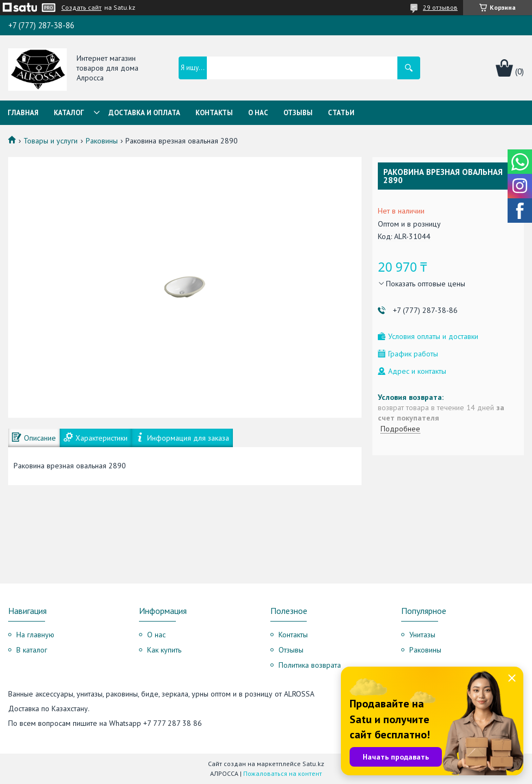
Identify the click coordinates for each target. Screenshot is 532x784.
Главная (23, 113)
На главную (35, 635)
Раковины (102, 141)
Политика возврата (310, 665)
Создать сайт (81, 8)
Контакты (214, 113)
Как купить (164, 650)
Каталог (69, 113)
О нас (258, 113)
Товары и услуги (50, 141)
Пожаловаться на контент (283, 773)
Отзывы (298, 113)
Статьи (341, 113)
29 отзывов (440, 7)
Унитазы (422, 635)
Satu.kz (313, 764)
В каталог (32, 650)
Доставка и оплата (144, 113)
